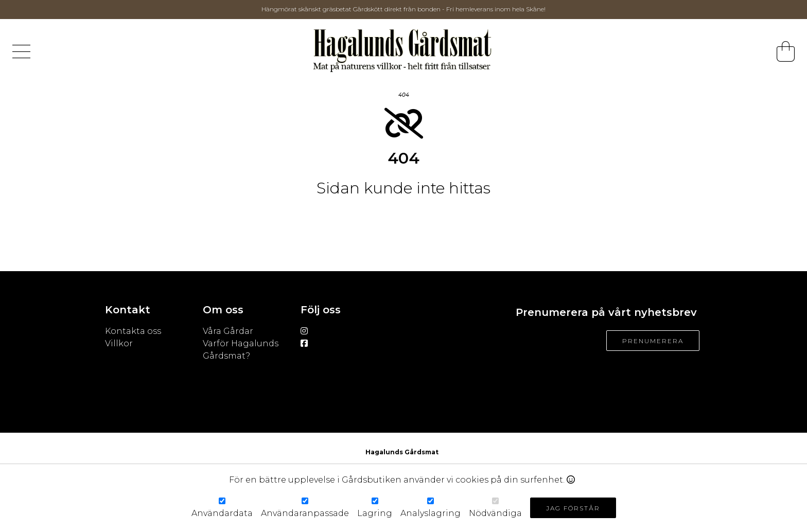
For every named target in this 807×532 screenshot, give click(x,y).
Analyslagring (431, 513)
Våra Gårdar (228, 331)
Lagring (375, 513)
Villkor (120, 343)
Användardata (222, 513)
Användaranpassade (305, 513)
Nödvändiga (495, 513)
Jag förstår (573, 508)
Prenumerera (653, 341)
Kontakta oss (133, 331)
